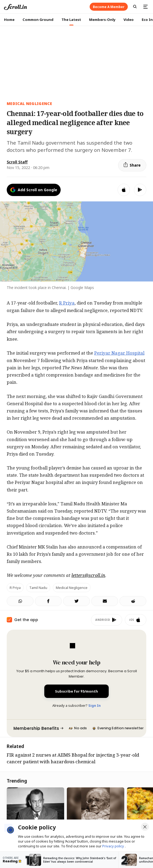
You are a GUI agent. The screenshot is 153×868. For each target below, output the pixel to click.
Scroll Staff (17, 162)
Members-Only (102, 20)
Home (9, 20)
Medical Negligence (72, 588)
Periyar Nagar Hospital (119, 353)
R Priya (67, 303)
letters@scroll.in (88, 575)
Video (129, 20)
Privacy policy (114, 846)
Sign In (94, 705)
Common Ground (38, 20)
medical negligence (29, 104)
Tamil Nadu (38, 588)
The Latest (71, 20)
